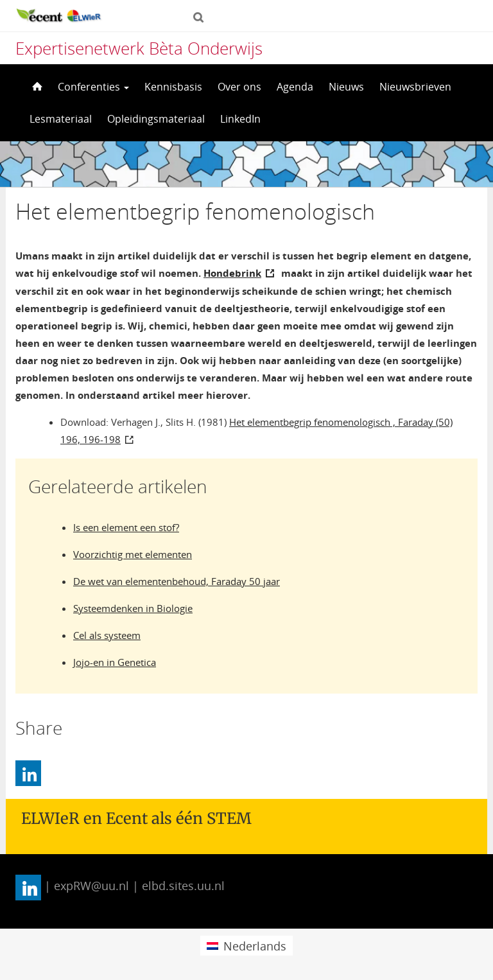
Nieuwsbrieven (415, 87)
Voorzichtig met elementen (133, 554)
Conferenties (93, 87)
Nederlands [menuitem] (255, 946)
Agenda (295, 87)
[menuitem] (246, 946)
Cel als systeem (107, 635)
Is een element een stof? (126, 527)
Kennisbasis (173, 87)
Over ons (239, 87)
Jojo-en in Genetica (115, 662)
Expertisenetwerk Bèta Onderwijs (139, 48)
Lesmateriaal (61, 119)
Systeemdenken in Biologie (133, 608)
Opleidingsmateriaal (156, 119)
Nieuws (346, 87)
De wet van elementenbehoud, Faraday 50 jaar (177, 581)
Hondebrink (232, 273)
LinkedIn (240, 119)
